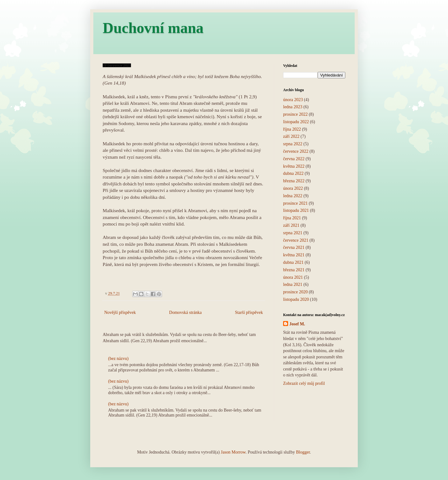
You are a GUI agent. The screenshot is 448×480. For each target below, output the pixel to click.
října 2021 (292, 218)
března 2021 (294, 270)
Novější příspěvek (120, 312)
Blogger (303, 452)
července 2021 (296, 240)
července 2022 (296, 151)
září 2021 (291, 225)
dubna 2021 (293, 262)
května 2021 (294, 255)
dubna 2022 (293, 173)
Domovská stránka (186, 312)
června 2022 (294, 159)
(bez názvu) (119, 359)
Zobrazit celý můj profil (304, 383)
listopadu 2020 (296, 299)
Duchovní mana (153, 28)
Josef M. (297, 324)
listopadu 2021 (296, 210)
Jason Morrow (233, 452)
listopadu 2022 (296, 122)
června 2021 (294, 247)
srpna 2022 (293, 144)
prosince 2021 (295, 203)
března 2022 (294, 181)
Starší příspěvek (249, 312)
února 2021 (293, 277)
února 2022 (293, 188)
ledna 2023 (293, 107)
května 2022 (294, 166)
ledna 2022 (293, 196)
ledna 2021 (293, 284)
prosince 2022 (295, 114)
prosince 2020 (295, 292)
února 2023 (293, 100)
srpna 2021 (293, 233)
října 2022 (292, 129)
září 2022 (291, 136)
